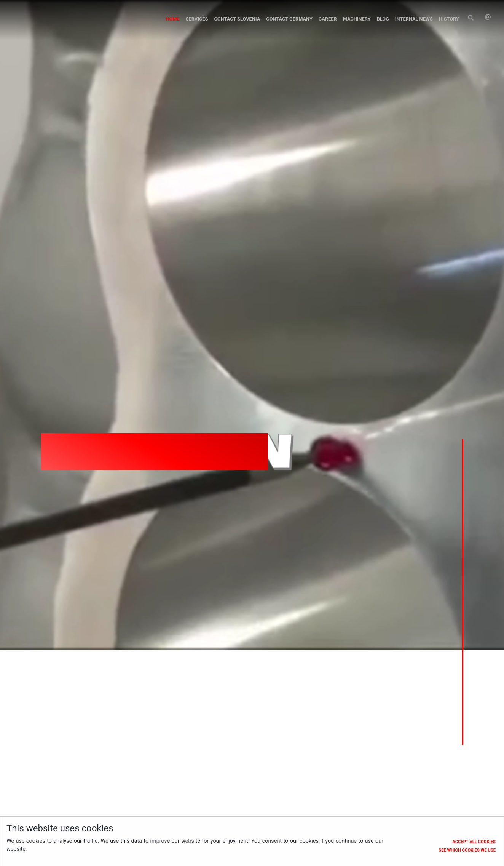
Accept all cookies (474, 842)
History (449, 19)
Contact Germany (289, 19)
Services (197, 19)
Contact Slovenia (237, 19)
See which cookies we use (467, 850)
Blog (383, 19)
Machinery (357, 19)
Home (172, 19)
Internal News (414, 19)
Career (328, 19)
